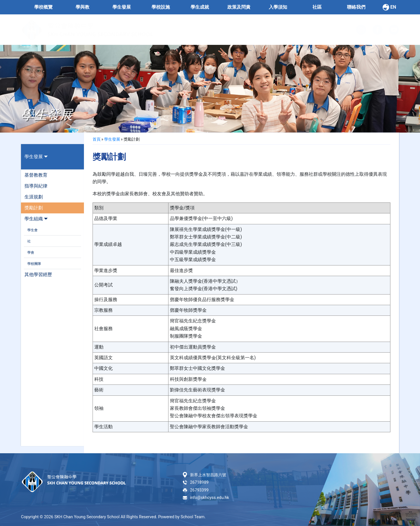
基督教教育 (36, 175)
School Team (192, 517)
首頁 (97, 139)
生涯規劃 (34, 197)
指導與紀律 (36, 186)
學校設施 (161, 7)
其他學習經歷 (38, 275)
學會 (31, 253)
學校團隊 (34, 264)
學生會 (32, 230)
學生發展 (36, 157)
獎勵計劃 (34, 208)
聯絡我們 (356, 7)
